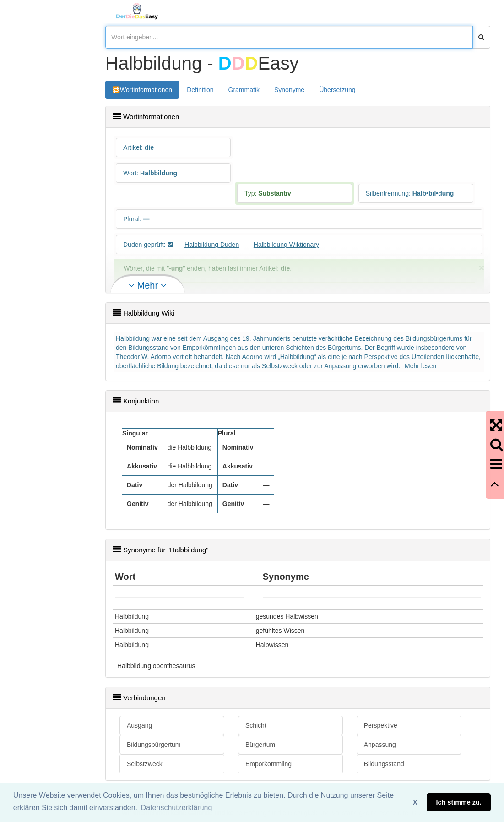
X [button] (415, 802)
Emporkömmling (268, 764)
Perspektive (381, 725)
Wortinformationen (146, 90)
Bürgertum (260, 745)
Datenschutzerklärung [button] (177, 808)
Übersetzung (337, 90)
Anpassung (380, 745)
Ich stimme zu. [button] (459, 802)
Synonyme (289, 90)
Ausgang (139, 725)
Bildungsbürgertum (154, 745)
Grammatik (244, 90)
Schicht (256, 725)
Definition (200, 90)
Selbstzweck (145, 764)
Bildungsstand (384, 764)
